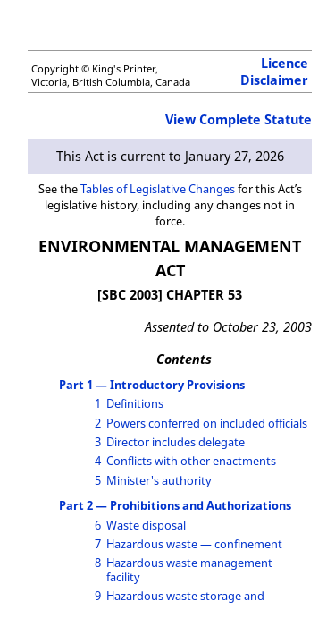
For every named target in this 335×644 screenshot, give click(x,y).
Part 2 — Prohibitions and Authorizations (175, 505)
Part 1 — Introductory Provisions (152, 385)
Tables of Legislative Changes (158, 189)
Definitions (135, 403)
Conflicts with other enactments (191, 461)
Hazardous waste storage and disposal (185, 602)
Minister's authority (159, 480)
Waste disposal (146, 525)
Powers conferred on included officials (207, 423)
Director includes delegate (176, 442)
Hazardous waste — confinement (194, 544)
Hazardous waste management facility (189, 569)
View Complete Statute (239, 119)
